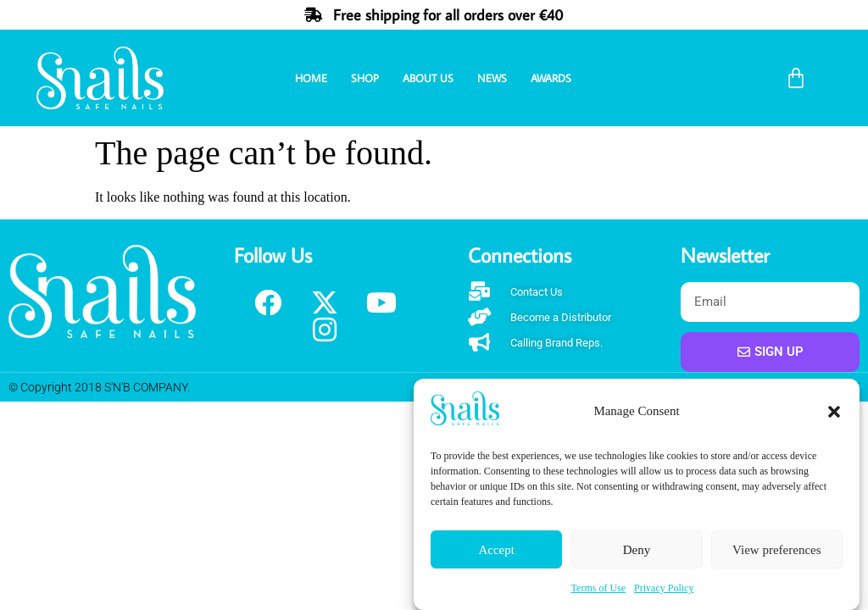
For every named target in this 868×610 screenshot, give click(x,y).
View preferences (776, 550)
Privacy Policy (664, 588)
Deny (637, 550)
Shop (365, 78)
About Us (428, 78)
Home (311, 78)
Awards (551, 78)
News (492, 78)
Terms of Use (598, 588)
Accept (496, 550)
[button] (834, 412)
